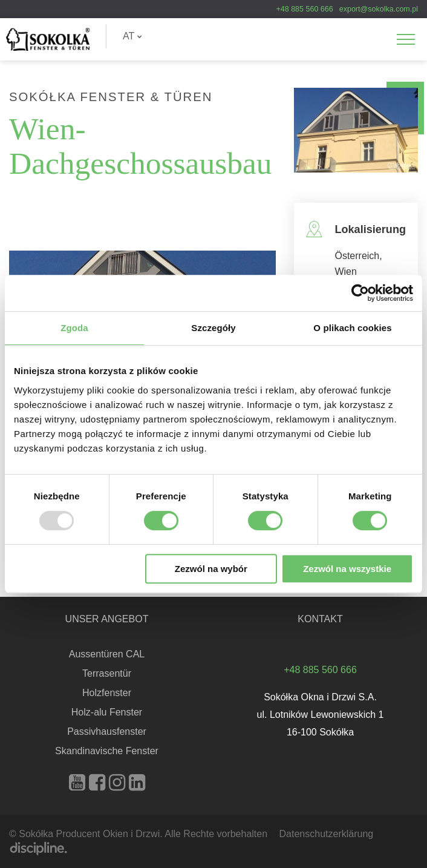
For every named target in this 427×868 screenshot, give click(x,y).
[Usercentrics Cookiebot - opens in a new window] (360, 293)
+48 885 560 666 (304, 9)
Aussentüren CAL (107, 654)
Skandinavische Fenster (107, 751)
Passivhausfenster (107, 732)
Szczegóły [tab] (213, 328)
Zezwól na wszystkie (347, 569)
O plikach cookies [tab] (352, 328)
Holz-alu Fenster (107, 712)
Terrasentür (107, 673)
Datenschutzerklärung (327, 834)
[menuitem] (132, 36)
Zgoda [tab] (74, 328)
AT (132, 36)
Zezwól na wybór (211, 569)
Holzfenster (107, 693)
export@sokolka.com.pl (379, 9)
